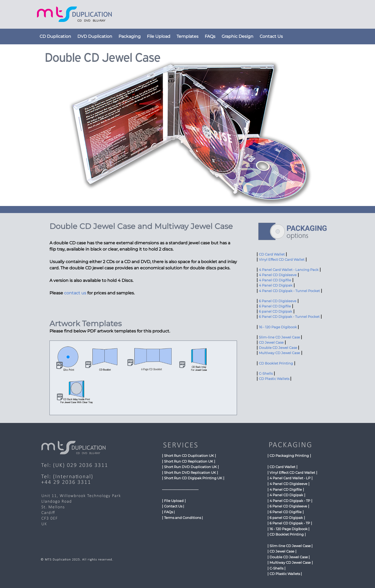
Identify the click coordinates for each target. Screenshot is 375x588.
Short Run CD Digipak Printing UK (193, 478)
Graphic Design (238, 36)
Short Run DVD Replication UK (190, 472)
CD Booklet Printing (276, 363)
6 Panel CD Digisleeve (278, 301)
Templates (187, 36)
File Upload (159, 36)
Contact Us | (174, 506)
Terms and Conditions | (183, 518)
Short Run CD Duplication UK (189, 456)
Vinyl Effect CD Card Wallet (282, 260)
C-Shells (266, 374)
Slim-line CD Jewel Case (280, 337)
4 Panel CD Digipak (276, 285)
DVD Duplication (95, 36)
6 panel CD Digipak (276, 311)
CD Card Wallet (272, 254)
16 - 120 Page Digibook (278, 327)
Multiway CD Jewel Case (279, 353)
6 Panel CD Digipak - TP (290, 523)
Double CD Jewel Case (278, 348)
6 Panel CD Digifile (275, 306)
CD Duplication (55, 36)
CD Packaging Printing (289, 456)
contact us (75, 293)
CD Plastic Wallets (274, 379)
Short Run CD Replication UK (189, 461)
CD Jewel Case (271, 343)
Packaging (130, 36)
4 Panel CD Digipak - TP (290, 501)
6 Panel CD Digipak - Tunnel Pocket (289, 317)
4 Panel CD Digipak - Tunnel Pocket (289, 291)
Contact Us (271, 36)
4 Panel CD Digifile (275, 280)
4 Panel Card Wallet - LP (290, 478)
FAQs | (169, 512)
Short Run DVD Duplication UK (190, 467)
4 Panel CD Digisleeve (278, 275)
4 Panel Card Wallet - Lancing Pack (289, 270)
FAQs (210, 36)
